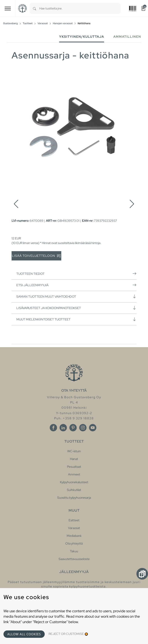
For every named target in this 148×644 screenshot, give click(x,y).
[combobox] (80, 8)
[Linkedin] (63, 428)
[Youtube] (93, 428)
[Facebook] (53, 428)
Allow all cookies (24, 634)
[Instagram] (83, 428)
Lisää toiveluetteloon (36, 256)
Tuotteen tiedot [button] (76, 274)
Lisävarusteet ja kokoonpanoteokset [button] (76, 308)
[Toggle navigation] (8, 8)
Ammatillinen (127, 37)
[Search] (34, 8)
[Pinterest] (73, 428)
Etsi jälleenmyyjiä (76, 285)
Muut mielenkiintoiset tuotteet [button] (76, 319)
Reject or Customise (66, 634)
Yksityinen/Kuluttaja (82, 37)
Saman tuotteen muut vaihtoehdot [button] (76, 296)
